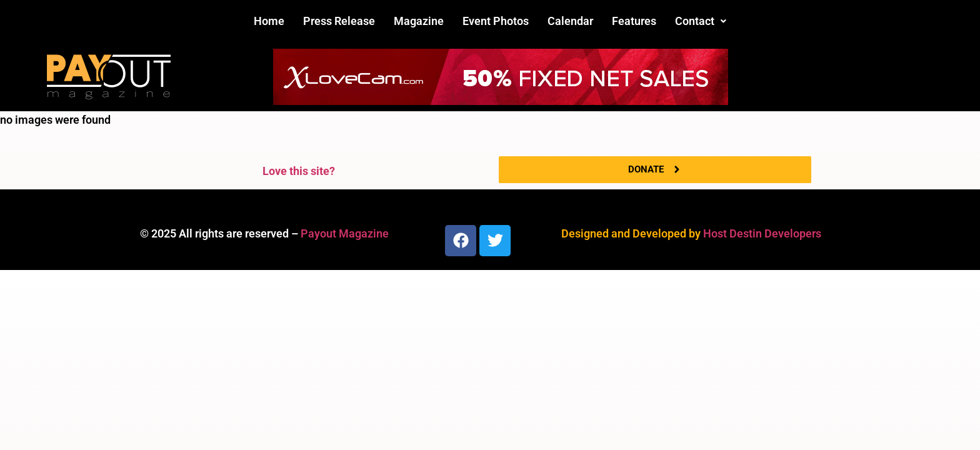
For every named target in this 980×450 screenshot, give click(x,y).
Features (634, 21)
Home (269, 21)
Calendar (570, 21)
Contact (701, 21)
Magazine (419, 21)
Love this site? (299, 171)
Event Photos (496, 21)
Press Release (339, 21)
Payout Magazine (345, 233)
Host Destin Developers (762, 233)
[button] (701, 21)
